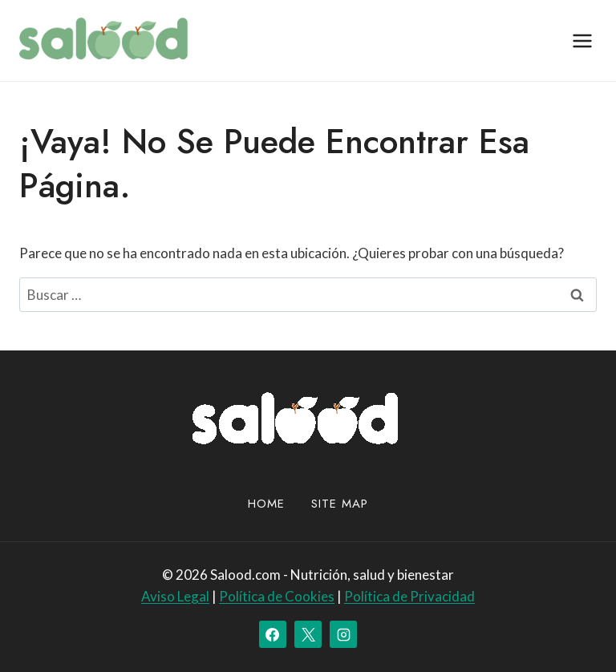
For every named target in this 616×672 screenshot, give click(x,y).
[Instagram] (343, 634)
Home (266, 504)
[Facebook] (273, 634)
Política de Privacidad (409, 596)
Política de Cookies (277, 596)
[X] (308, 634)
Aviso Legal (175, 596)
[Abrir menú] (582, 40)
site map (340, 504)
